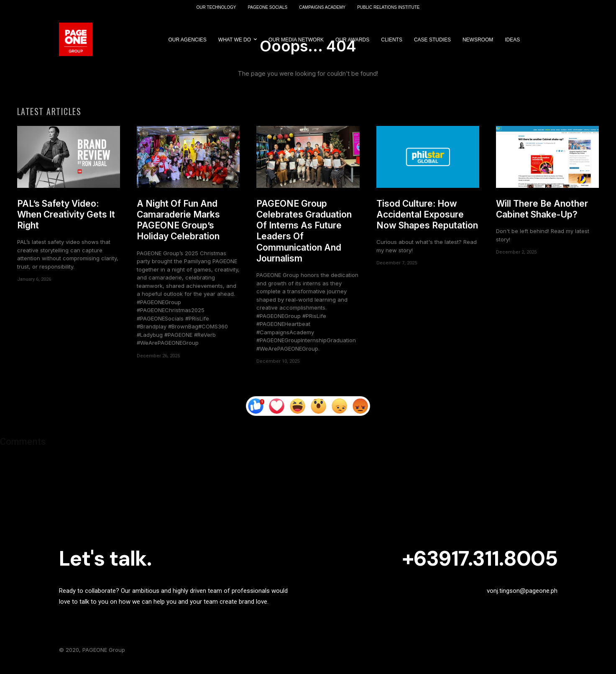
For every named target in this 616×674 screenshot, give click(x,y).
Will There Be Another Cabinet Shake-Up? (542, 212)
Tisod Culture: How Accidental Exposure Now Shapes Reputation (427, 218)
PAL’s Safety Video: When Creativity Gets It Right (66, 218)
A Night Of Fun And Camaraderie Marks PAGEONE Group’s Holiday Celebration (178, 223)
